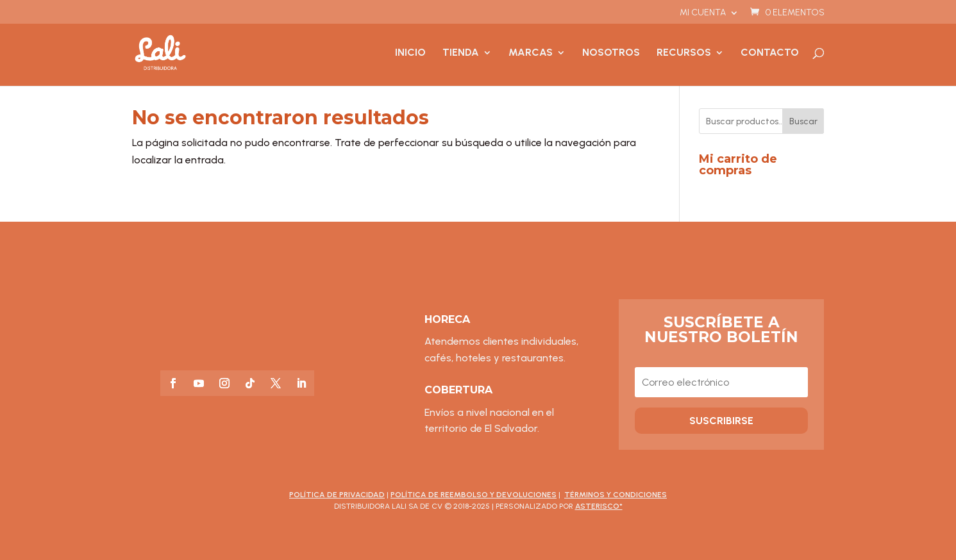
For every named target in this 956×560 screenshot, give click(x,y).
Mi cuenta (703, 13)
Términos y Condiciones (616, 495)
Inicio (410, 53)
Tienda (461, 53)
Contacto (770, 53)
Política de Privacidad (337, 495)
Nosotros (611, 53)
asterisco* (599, 506)
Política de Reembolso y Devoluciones (474, 495)
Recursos (684, 53)
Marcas (531, 53)
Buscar (803, 121)
